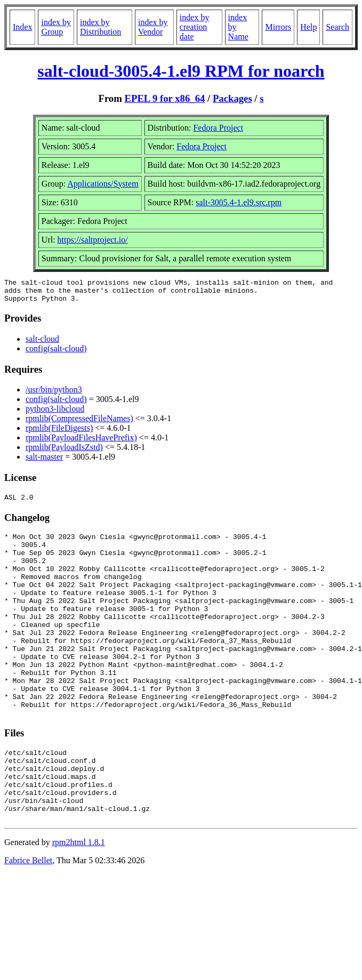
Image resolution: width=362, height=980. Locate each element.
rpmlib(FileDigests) (59, 433)
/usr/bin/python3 (54, 394)
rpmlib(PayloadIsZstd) (64, 452)
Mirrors (278, 27)
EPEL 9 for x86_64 (164, 98)
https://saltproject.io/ (93, 240)
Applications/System (103, 184)
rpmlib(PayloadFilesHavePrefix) (81, 442)
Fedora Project (218, 128)
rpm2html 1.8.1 (79, 900)
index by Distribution (100, 27)
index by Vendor (153, 27)
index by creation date (195, 27)
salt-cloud (42, 344)
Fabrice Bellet (28, 918)
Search (337, 27)
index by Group (56, 27)
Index (22, 27)
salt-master (44, 461)
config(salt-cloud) (56, 353)
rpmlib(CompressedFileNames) (79, 423)
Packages (232, 98)
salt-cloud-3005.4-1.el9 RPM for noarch (181, 71)
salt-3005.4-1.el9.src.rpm (239, 202)
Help (308, 27)
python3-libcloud (55, 413)
